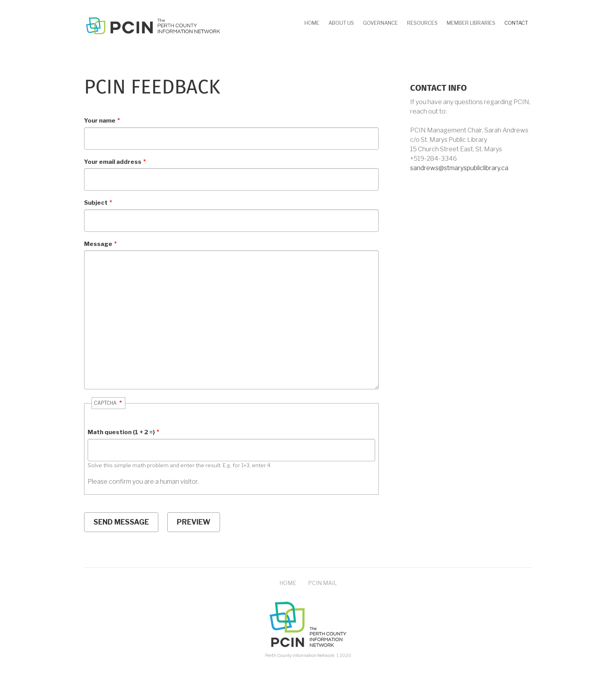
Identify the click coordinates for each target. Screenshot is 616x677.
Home (288, 583)
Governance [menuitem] (380, 23)
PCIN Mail (323, 583)
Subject (96, 203)
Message (98, 244)
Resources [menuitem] (422, 23)
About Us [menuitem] (341, 23)
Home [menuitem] (312, 23)
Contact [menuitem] (516, 23)
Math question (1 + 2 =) (121, 432)
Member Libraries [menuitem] (471, 23)
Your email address (113, 162)
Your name (100, 121)
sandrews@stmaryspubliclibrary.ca (459, 168)
